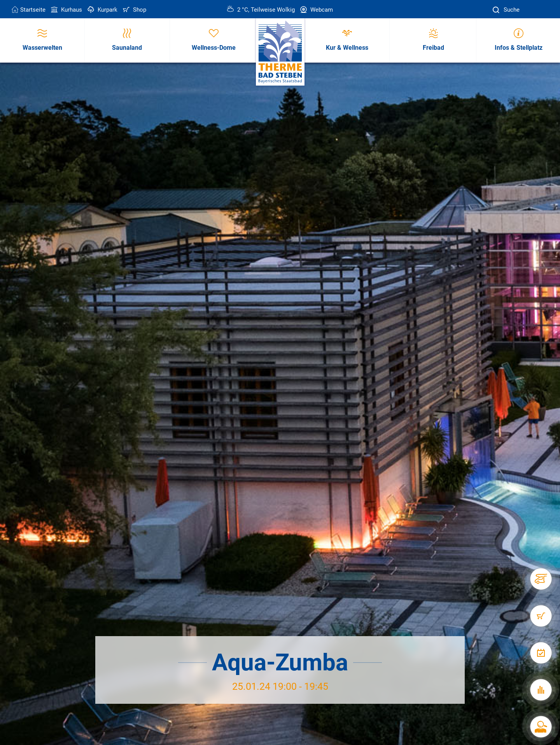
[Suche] (497, 10)
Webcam (316, 10)
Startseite (29, 10)
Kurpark (102, 10)
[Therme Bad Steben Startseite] (280, 52)
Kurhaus (66, 10)
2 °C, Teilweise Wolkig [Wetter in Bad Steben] (261, 10)
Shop (134, 10)
